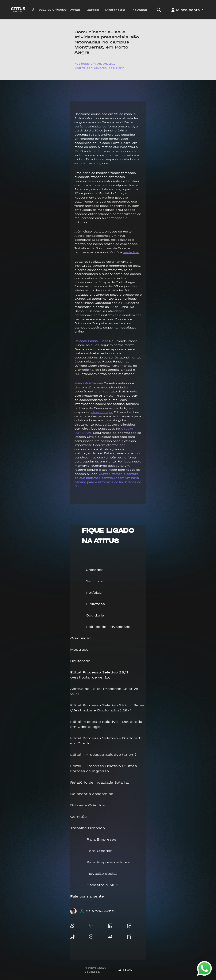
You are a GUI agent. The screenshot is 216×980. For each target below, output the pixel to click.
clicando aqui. (102, 412)
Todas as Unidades (49, 10)
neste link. (131, 252)
